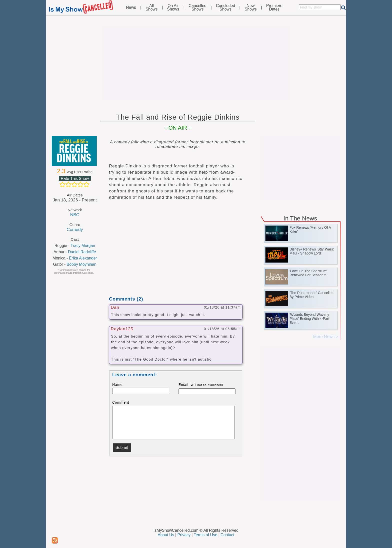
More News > (326, 337)
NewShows (251, 8)
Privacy (184, 535)
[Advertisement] (196, 63)
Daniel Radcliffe (82, 252)
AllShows (151, 8)
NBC (75, 215)
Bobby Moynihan (82, 264)
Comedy (75, 229)
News (131, 8)
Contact (227, 535)
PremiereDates (274, 8)
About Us (166, 535)
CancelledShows (198, 8)
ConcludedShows (226, 8)
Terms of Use (205, 535)
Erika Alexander (83, 258)
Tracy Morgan (83, 246)
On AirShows (173, 8)
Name (117, 385)
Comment (121, 402)
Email (201, 385)
